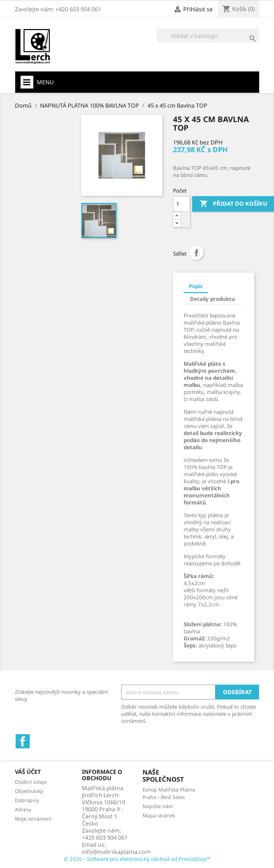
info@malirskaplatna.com (116, 852)
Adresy (23, 809)
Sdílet (196, 253)
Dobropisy (27, 800)
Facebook (23, 741)
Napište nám (158, 806)
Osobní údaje (31, 782)
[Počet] (181, 204)
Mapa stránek (159, 815)
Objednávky (29, 791)
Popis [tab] (196, 286)
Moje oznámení (33, 819)
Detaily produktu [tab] (213, 299)
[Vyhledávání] (208, 36)
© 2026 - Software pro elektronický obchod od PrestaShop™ (137, 859)
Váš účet (28, 772)
